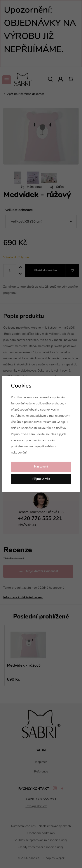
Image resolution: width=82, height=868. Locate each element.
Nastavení (41, 467)
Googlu (62, 422)
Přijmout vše (41, 479)
